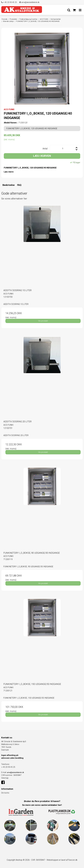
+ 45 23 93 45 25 (9, 2)
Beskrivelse (9, 185)
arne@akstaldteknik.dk (29, 2)
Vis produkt (43, 321)
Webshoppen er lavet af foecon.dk (62, 860)
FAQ (19, 185)
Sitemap (5, 778)
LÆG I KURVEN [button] (42, 156)
